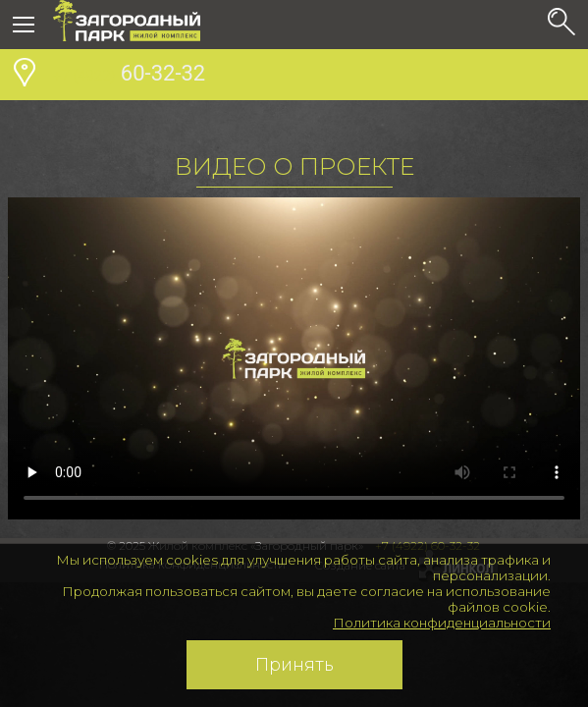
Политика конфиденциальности (442, 623)
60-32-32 (129, 76)
